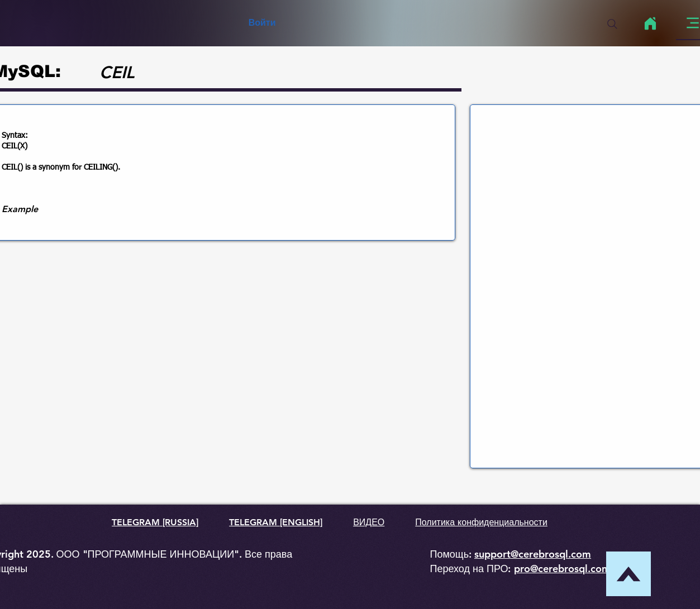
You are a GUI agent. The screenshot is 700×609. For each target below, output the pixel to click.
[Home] (651, 23)
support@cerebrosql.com (533, 554)
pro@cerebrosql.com (562, 569)
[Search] (612, 24)
